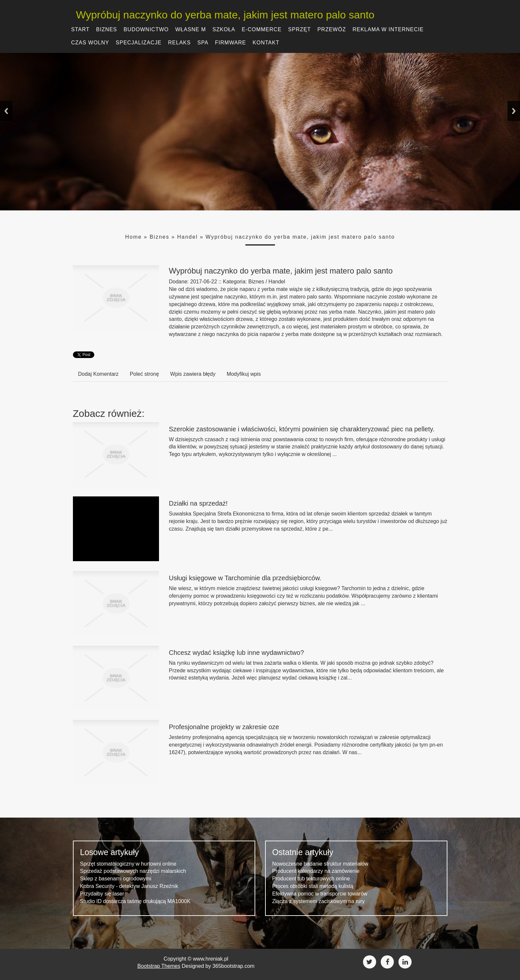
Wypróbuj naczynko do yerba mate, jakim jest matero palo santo (222, 15)
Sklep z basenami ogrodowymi (116, 879)
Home (134, 237)
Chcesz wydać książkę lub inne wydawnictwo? (236, 653)
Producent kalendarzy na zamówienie (316, 871)
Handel (187, 237)
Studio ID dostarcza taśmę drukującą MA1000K (135, 901)
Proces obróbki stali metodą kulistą (313, 886)
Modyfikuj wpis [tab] (244, 374)
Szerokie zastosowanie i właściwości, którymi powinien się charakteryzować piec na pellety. (302, 429)
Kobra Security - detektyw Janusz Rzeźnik (129, 886)
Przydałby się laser (102, 894)
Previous (6, 111)
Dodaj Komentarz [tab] (99, 374)
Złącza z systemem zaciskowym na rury (319, 901)
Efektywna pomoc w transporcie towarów (320, 894)
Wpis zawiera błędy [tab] (193, 374)
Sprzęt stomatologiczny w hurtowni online (128, 864)
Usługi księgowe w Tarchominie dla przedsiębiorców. (245, 578)
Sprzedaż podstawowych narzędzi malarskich (133, 871)
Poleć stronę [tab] (144, 374)
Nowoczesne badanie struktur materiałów (320, 864)
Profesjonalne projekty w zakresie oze (224, 727)
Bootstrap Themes (159, 966)
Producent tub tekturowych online (311, 879)
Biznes (159, 237)
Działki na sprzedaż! (198, 503)
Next (514, 111)
